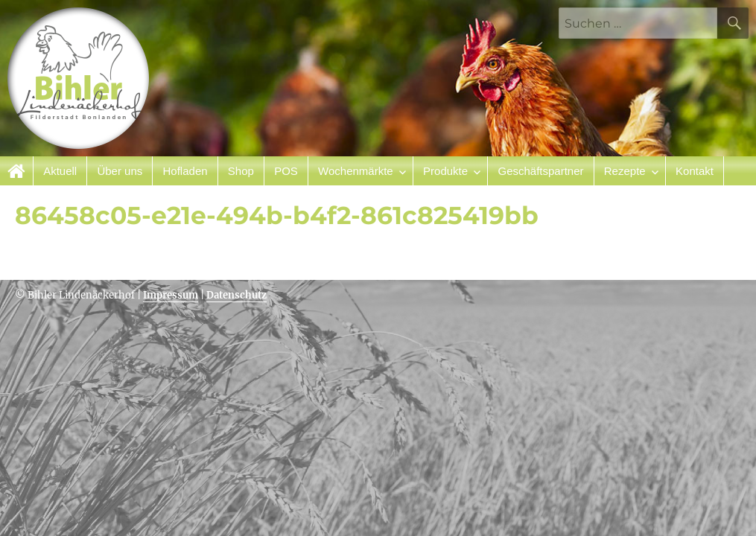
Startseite (17, 171)
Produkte (445, 171)
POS (286, 171)
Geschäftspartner (540, 171)
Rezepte (625, 171)
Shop (241, 171)
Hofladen (185, 171)
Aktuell (60, 171)
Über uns (120, 171)
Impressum (171, 295)
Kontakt (695, 171)
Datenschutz (236, 295)
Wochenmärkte (356, 171)
